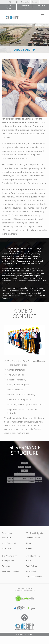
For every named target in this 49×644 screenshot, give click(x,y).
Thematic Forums (33, 538)
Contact (29, 560)
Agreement (6, 566)
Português (25, 2)
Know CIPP (6, 548)
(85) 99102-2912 (36, 577)
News (29, 543)
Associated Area (25, 7)
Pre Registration (8, 560)
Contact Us (41, 6)
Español (35, 2)
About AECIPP (7, 538)
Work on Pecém (8, 7)
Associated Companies (11, 571)
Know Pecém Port (9, 543)
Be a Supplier (32, 571)
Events (29, 548)
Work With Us (32, 566)
